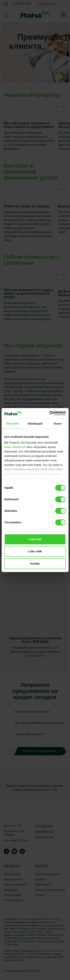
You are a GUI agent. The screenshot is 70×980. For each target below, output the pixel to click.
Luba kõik (35, 539)
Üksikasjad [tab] (35, 424)
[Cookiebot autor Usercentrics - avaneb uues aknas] (50, 413)
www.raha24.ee (15, 447)
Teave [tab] (57, 424)
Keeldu (35, 564)
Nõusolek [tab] (13, 424)
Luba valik (35, 551)
